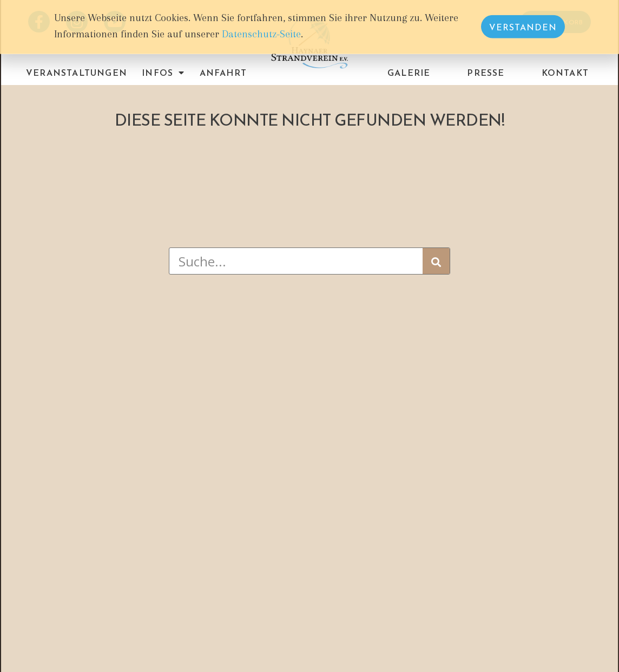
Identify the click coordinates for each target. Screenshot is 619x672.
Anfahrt (223, 73)
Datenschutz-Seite (261, 32)
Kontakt (565, 73)
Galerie (409, 73)
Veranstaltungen (77, 73)
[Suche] (436, 261)
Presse (486, 73)
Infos (163, 73)
